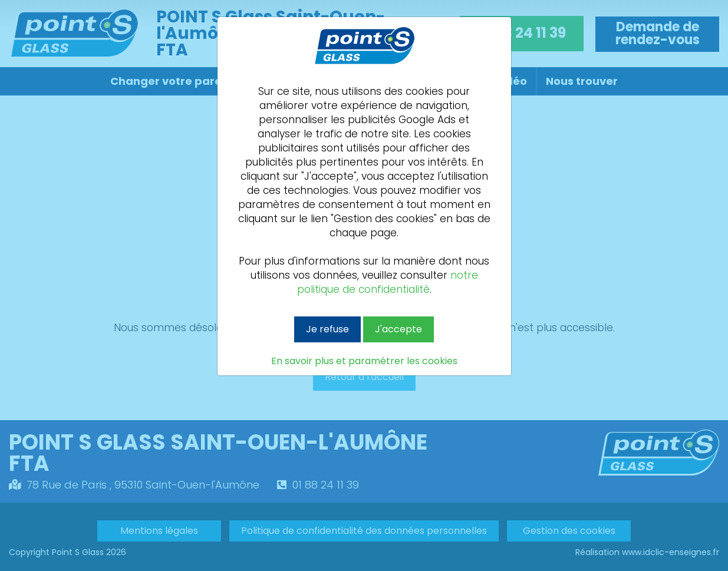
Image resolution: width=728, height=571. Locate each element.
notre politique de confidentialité (388, 282)
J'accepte (398, 329)
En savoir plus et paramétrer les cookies (364, 361)
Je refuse (327, 329)
